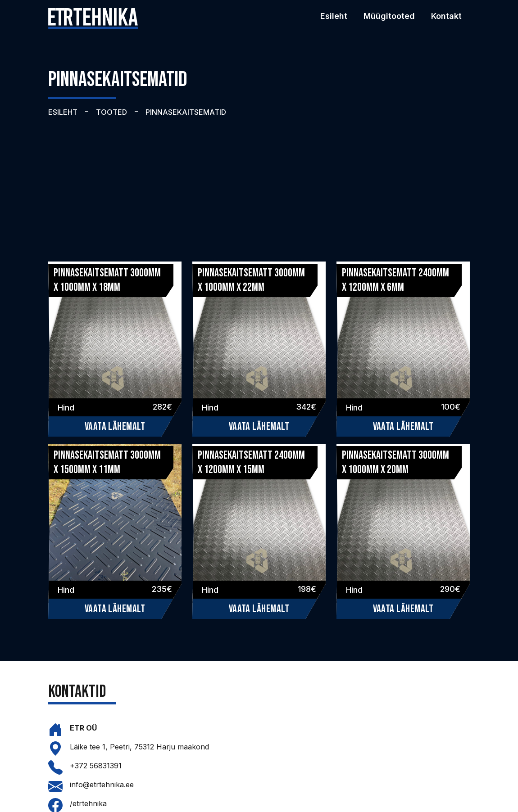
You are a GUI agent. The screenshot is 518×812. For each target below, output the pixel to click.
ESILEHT (63, 112)
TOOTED (111, 112)
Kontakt (446, 16)
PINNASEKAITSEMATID (186, 112)
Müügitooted (389, 16)
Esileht (334, 16)
